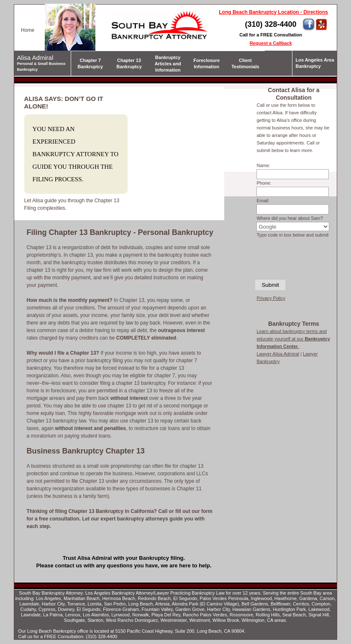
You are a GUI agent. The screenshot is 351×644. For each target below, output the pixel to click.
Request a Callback (271, 43)
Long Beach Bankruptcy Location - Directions (273, 12)
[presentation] (293, 258)
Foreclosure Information (206, 63)
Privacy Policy (271, 298)
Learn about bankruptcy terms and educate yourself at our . (293, 339)
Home (28, 30)
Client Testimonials (245, 63)
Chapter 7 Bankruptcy (91, 63)
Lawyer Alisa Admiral (278, 354)
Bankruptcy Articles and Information (168, 64)
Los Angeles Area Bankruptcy (315, 63)
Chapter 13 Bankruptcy (129, 63)
